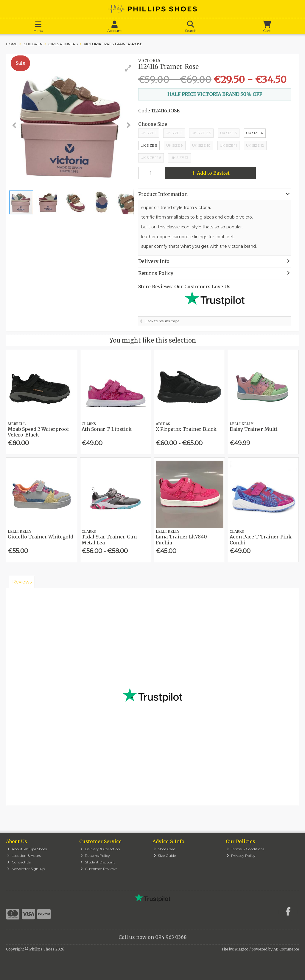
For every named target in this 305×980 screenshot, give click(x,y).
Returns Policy (95, 856)
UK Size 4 (255, 133)
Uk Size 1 (148, 133)
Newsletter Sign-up (26, 869)
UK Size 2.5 (201, 133)
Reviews (22, 582)
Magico (242, 949)
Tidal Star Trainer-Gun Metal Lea (109, 539)
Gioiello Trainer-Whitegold (41, 537)
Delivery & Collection (100, 849)
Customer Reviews (99, 869)
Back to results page (162, 321)
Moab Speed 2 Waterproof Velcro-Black (38, 432)
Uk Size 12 (255, 145)
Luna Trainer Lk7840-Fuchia (182, 539)
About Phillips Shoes (27, 849)
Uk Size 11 (228, 145)
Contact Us (19, 862)
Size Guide (165, 856)
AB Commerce (286, 949)
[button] (128, 68)
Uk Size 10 (201, 145)
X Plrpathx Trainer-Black (186, 429)
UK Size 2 (174, 133)
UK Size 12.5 (151, 158)
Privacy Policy (241, 856)
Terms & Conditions (245, 849)
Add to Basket (210, 173)
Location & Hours (24, 856)
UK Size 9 (175, 145)
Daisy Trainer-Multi (254, 429)
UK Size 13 (179, 158)
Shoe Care (165, 849)
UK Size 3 (228, 133)
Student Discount (98, 862)
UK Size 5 (149, 145)
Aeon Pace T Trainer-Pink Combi (261, 539)
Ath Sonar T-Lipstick (107, 429)
